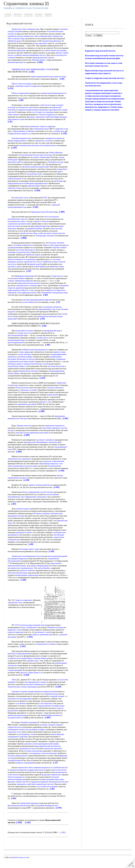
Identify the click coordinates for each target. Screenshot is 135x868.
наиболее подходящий (26, 772)
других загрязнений (17, 252)
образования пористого (49, 471)
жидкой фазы (27, 668)
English (49, 14)
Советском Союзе (21, 202)
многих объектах (29, 580)
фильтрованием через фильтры (49, 110)
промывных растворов (40, 409)
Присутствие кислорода (22, 84)
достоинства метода (57, 371)
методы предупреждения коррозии (38, 304)
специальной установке (54, 654)
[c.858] (39, 243)
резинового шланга (25, 542)
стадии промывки (16, 680)
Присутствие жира (52, 250)
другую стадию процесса (35, 682)
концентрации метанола (51, 725)
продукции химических (52, 784)
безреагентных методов (29, 376)
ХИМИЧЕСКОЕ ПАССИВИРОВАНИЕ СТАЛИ (32, 69)
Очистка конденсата (24, 786)
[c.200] (62, 217)
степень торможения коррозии (21, 285)
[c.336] (41, 459)
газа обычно (21, 713)
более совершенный (32, 502)
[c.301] (11, 426)
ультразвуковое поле (21, 456)
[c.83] (32, 554)
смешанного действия (34, 794)
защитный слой (24, 297)
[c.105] (52, 561)
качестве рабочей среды (18, 582)
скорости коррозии (16, 642)
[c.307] (48, 727)
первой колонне (52, 703)
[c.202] (23, 195)
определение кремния (30, 813)
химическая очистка (53, 794)
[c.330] (27, 442)
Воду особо (39, 238)
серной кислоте (31, 266)
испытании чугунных (25, 335)
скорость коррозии (48, 126)
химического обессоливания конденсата (35, 777)
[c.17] (56, 772)
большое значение (57, 247)
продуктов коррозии (27, 110)
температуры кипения (45, 240)
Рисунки (18, 14)
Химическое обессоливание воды (26, 29)
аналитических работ (17, 226)
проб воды (37, 186)
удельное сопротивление (55, 468)
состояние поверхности (24, 250)
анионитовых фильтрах (52, 41)
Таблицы (29, 14)
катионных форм (26, 361)
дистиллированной (16, 340)
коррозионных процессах (27, 133)
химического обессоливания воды (38, 36)
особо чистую (46, 105)
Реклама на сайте (24, 867)
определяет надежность (56, 433)
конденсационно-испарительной (42, 701)
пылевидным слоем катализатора (44, 763)
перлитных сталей (44, 143)
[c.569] (59, 696)
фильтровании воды (51, 789)
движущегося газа (28, 758)
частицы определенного (18, 765)
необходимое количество (28, 739)
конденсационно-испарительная (52, 715)
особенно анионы (35, 55)
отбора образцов (56, 155)
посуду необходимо (24, 162)
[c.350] (41, 62)
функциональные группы (56, 58)
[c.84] (63, 79)
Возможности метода (26, 364)
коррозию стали (15, 639)
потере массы (57, 281)
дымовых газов (31, 753)
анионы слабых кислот (18, 55)
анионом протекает (16, 62)
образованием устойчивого (30, 131)
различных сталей (43, 642)
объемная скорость (19, 369)
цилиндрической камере (49, 753)
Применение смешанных (37, 506)
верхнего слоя (54, 407)
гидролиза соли (26, 741)
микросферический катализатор (48, 756)
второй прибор (40, 271)
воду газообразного (30, 637)
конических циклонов (53, 758)
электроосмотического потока (40, 369)
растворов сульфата (47, 739)
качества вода (57, 233)
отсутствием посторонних (55, 796)
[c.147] (36, 656)
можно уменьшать (32, 126)
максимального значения (27, 290)
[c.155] (28, 832)
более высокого (32, 392)
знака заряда (25, 357)
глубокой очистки (61, 777)
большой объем (55, 473)
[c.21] (11, 122)
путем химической (31, 307)
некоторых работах (32, 164)
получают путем (23, 440)
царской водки (14, 190)
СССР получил (20, 635)
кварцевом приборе (35, 233)
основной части (15, 668)
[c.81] (43, 323)
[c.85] (22, 100)
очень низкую (14, 115)
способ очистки (47, 502)
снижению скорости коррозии (28, 86)
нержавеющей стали (47, 314)
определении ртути (54, 186)
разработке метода (16, 36)
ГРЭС (46, 202)
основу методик (25, 359)
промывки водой (35, 269)
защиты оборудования (40, 575)
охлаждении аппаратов (52, 312)
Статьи (9, 14)
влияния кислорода (55, 141)
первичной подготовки (40, 440)
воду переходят (41, 43)
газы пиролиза (47, 713)
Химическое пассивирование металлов (29, 566)
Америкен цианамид (29, 732)
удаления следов (15, 271)
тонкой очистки (23, 791)
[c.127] (15, 150)
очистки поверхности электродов (22, 264)
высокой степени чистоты (55, 238)
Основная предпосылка (22, 141)
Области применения (21, 93)
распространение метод (37, 635)
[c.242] (31, 684)
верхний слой (44, 449)
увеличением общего (17, 371)
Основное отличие (20, 701)
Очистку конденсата (48, 115)
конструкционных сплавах (36, 691)
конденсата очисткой (28, 107)
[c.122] (32, 72)
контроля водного (23, 518)
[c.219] (43, 383)
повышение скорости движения (21, 293)
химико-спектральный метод (41, 494)
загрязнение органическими (20, 228)
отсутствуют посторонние (43, 112)
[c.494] (57, 497)
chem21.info (14, 867)
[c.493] (27, 490)
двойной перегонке (43, 231)
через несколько (46, 157)
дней (31, 176)
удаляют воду (33, 670)
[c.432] (11, 480)
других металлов (59, 779)
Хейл (14, 689)
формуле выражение (27, 281)
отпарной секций (57, 706)
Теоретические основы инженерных (23, 696)
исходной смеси (15, 727)
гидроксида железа (39, 297)
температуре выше (42, 129)
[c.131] (36, 212)
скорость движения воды (43, 644)
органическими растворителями (52, 169)
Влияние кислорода (56, 637)
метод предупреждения (58, 566)
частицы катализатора (34, 760)
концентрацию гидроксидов (27, 585)
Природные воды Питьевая (43, 217)
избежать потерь (51, 190)
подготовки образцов (51, 435)
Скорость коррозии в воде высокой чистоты (105, 78)
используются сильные (18, 58)
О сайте (39, 14)
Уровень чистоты (24, 433)
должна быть (24, 174)
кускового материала (46, 447)
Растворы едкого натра (30, 559)
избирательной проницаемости (36, 354)
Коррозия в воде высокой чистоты (100, 51)
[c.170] (21, 136)
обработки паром (42, 259)
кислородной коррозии (18, 568)
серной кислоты (27, 238)
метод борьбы (45, 578)
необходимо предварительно (20, 188)
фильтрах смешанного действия (41, 117)
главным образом (41, 668)
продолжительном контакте (30, 288)
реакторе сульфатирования (19, 663)
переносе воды (60, 357)
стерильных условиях (38, 395)
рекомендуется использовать (26, 473)
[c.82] (48, 350)
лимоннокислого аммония (19, 466)
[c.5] (59, 307)
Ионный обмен (39, 60)
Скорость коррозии (24, 608)
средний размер (15, 770)
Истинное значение (42, 523)
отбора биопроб (51, 181)
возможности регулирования (20, 708)
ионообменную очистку (18, 224)
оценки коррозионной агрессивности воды (49, 77)
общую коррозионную (18, 143)
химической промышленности (54, 93)
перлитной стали (24, 611)
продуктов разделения (18, 725)
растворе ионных (28, 366)
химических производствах (22, 578)
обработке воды (15, 41)
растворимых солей (37, 744)
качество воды (14, 231)
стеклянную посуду (16, 167)
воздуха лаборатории (53, 160)
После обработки (45, 266)
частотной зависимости (33, 255)
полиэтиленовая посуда (29, 157)
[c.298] (52, 416)
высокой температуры (36, 694)
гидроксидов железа (37, 779)
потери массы (24, 338)
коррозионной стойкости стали (32, 295)
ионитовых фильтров (27, 50)
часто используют (52, 221)
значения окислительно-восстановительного (39, 148)
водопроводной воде (52, 335)
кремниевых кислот (51, 55)
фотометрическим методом (20, 815)
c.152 (63, 842)
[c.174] (11, 88)
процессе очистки (42, 226)
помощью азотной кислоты (28, 257)
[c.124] (30, 646)
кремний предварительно (48, 815)
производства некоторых (48, 321)
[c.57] (29, 276)
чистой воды (59, 544)
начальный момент (18, 283)
